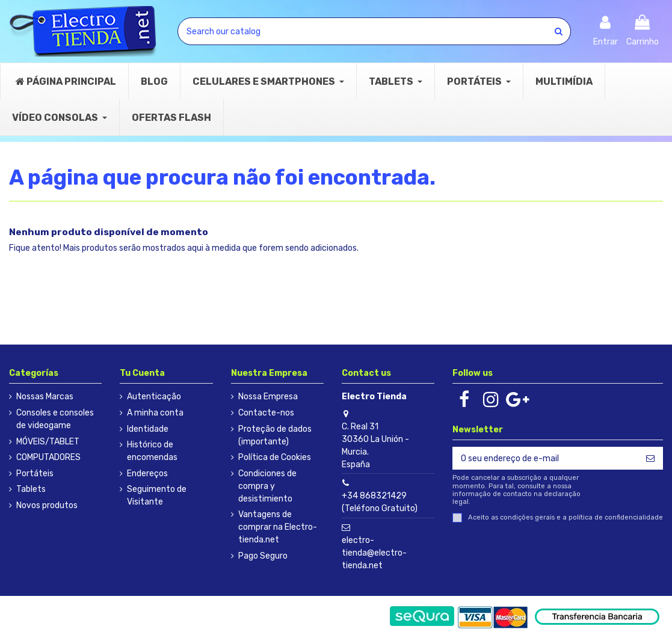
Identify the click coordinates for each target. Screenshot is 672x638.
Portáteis (35, 474)
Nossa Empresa (268, 397)
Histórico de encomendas (152, 451)
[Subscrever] (650, 458)
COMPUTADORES (48, 457)
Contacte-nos (266, 413)
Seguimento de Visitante (157, 495)
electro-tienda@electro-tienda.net (374, 553)
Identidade (148, 429)
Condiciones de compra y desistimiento (267, 486)
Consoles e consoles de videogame (55, 419)
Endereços (147, 474)
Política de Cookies (275, 457)
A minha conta (155, 413)
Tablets (31, 489)
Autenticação (154, 397)
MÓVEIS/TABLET (48, 442)
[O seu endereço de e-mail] (545, 458)
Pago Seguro (263, 556)
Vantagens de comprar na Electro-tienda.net (278, 527)
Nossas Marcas (45, 397)
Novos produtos (47, 505)
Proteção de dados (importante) (275, 435)
